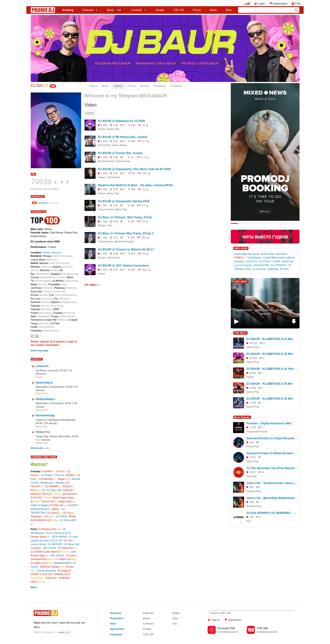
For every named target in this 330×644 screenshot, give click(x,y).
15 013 (253, 343)
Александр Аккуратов (247, 254)
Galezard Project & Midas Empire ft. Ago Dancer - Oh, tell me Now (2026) (272, 453)
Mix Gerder (50, 548)
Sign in (216, 620)
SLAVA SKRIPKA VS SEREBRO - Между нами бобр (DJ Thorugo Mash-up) (272, 513)
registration (235, 620)
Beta (229, 10)
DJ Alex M (58, 505)
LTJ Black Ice (65, 559)
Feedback (160, 86)
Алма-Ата (43, 432)
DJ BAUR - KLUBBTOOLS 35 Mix (270, 399)
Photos (132, 86)
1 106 (104, 238)
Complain (116, 634)
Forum (197, 10)
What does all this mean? (45, 189)
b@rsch (291, 258)
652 (252, 442)
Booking (68, 10)
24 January (51, 423)
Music (115, 10)
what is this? (54, 203)
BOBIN (71, 475)
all (32, 524)
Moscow (56, 252)
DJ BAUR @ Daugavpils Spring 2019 (124, 201)
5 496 (253, 388)
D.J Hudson (259, 269)
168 (133, 141)
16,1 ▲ (146, 173)
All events (37, 448)
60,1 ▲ (146, 270)
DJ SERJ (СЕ (41, 563)
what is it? (64, 632)
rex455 (277, 261)
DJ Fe (61, 471)
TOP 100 (179, 10)
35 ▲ (145, 254)
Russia (47, 252)
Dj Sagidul (65, 570)
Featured (90, 10)
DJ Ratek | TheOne (53, 475)
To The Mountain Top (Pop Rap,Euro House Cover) (272, 468)
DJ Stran (55, 513)
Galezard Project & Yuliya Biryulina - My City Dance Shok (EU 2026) (272, 438)
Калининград (45, 415)
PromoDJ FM (226, 628)
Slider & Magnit (40, 505)
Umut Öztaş (267, 254)
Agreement (117, 629)
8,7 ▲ (145, 205)
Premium (116, 613)
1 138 (104, 221)
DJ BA (40, 86)
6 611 (253, 472)
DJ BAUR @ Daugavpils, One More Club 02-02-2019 (134, 169)
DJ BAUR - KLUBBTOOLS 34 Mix (270, 384)
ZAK (73, 552)
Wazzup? (39, 464)
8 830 (253, 373)
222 (133, 173)
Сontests (139, 10)
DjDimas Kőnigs (52, 567)
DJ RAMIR (53, 486)
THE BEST (240, 333)
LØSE (56, 509)
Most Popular (242, 417)
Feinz (248, 269)
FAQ (298, 4)
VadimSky (273, 269)
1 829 (104, 173)
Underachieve (42, 559)
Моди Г (64, 479)
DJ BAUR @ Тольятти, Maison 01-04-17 (126, 249)
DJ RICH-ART (68, 520)
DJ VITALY (265, 261)
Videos (118, 86)
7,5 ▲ (145, 221)
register (45, 342)
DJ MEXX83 (55, 544)
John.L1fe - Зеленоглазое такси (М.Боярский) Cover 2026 (272, 483)
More (34, 587)
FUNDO (240, 258)
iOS (236, 632)
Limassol (42, 366)
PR (33, 174)
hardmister (281, 254)
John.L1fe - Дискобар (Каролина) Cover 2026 (272, 498)
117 (132, 157)
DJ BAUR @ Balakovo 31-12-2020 (122, 121)
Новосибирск (45, 399)
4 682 (104, 125)
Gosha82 (239, 261)
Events (145, 86)
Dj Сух (69, 513)
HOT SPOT (241, 282)
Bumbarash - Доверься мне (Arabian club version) (265, 312)
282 (252, 487)
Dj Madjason (254, 258)
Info (175, 623)
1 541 (104, 205)
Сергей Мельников (274, 258)
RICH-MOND (60, 536)
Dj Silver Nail (72, 544)
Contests (148, 623)
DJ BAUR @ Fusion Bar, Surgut (120, 153)
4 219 (104, 270)
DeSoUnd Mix (261, 265)
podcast (38, 196)
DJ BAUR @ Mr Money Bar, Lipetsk (123, 137)
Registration (280, 4)
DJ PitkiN (62, 516)
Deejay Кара (41, 536)
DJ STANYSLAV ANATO (50, 552)
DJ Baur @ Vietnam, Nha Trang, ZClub (125, 217)
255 (252, 502)
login (71, 342)
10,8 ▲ (146, 238)
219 (252, 517)
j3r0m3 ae (287, 261)
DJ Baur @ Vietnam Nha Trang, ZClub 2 (126, 233)
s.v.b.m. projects (243, 265)
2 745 (253, 427)
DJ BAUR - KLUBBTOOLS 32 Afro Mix (272, 369)
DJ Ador (72, 555)
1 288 (253, 403)
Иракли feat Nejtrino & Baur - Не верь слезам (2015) (135, 185)
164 (132, 238)
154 (132, 221)
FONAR (48, 471)
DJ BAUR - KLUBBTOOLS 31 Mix (270, 339)
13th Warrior (57, 555)
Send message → (41, 350)
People (160, 10)
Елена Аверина (47, 570)
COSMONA (48, 479)
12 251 (253, 358)
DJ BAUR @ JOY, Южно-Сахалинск (123, 265)
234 (133, 254)
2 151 (253, 457)
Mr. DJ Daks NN (52, 490)
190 (133, 125)
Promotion (117, 618)
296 (133, 189)
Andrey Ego (40, 555)
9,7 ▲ (146, 141)
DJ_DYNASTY (279, 265)
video (89, 113)
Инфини (37, 516)
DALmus (51, 578)
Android (225, 632)
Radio (213, 10)
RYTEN (284, 269)
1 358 (104, 157)
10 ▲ (145, 125)
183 (132, 205)
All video (91, 285)
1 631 (104, 254)
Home (94, 86)
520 (133, 270)
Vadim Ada (67, 501)
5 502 (104, 189)
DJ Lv (50, 516)
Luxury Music (39, 544)
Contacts (176, 86)
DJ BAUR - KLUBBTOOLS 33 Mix (270, 354)
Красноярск (44, 382)
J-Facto (36, 548)
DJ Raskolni (67, 548)
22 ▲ (145, 189)
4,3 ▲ (145, 157)
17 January (44, 440)
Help (113, 623)
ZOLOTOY (252, 261)
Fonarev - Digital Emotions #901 (269, 423)
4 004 (104, 141)
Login (261, 4)
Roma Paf (49, 501)
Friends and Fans (44, 457)
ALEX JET (57, 540)
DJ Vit (69, 540)
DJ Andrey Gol (50, 529)
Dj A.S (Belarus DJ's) (59, 533)
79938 (41, 182)
